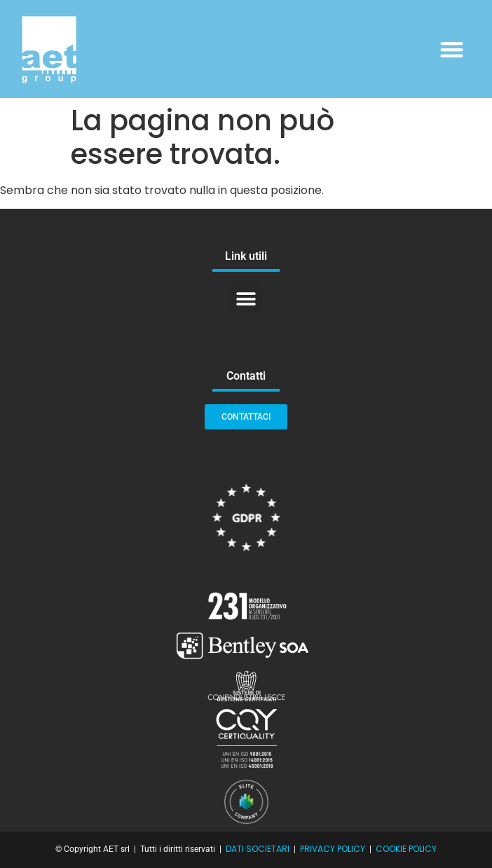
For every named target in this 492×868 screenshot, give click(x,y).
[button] (452, 49)
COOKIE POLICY (406, 849)
